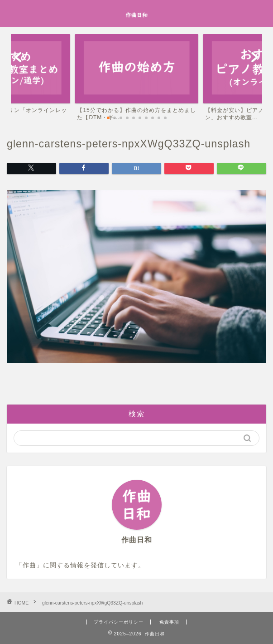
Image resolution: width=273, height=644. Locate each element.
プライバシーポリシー (119, 622)
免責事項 (169, 622)
